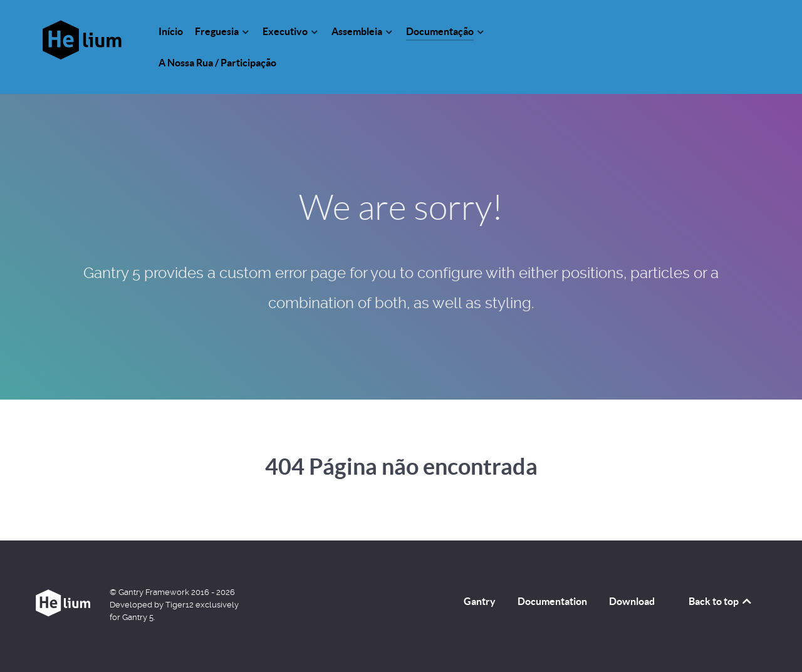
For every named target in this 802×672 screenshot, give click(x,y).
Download (632, 601)
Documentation (552, 601)
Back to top (721, 601)
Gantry (480, 601)
